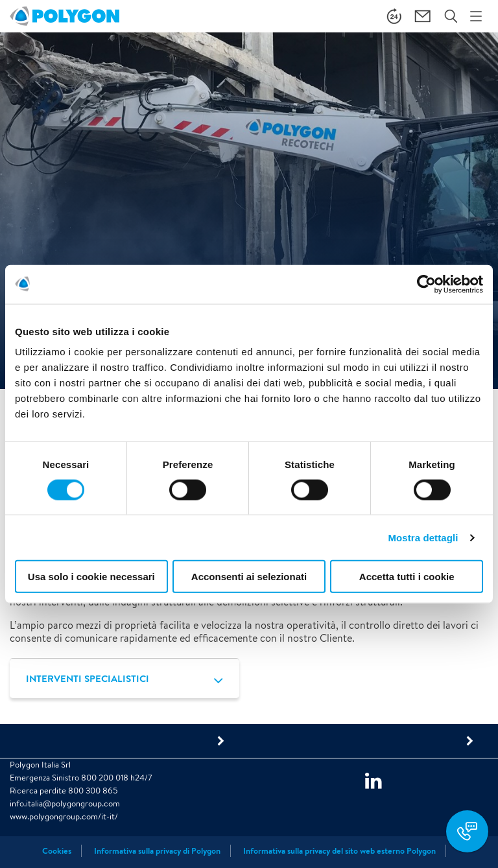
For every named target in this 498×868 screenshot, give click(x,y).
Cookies (57, 851)
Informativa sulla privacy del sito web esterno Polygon (339, 851)
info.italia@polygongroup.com (65, 803)
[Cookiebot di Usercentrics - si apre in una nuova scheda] (426, 284)
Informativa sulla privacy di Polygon (157, 851)
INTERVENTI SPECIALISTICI (88, 678)
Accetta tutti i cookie (407, 577)
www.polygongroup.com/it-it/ (64, 816)
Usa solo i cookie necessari (91, 577)
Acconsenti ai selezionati (249, 577)
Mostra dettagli (423, 537)
